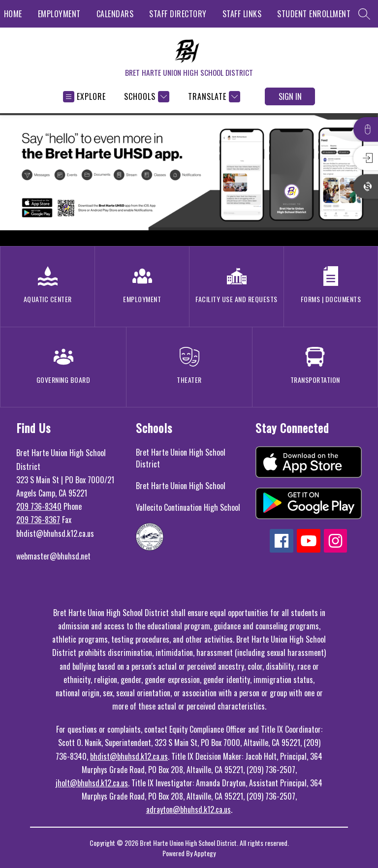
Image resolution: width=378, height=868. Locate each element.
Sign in (290, 96)
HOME (13, 14)
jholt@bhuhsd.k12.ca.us (92, 783)
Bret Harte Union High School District (181, 458)
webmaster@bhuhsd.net (53, 556)
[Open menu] (84, 97)
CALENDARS (115, 14)
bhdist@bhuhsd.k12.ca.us (129, 756)
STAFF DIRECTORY (178, 14)
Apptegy (205, 853)
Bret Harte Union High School (181, 486)
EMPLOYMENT (59, 14)
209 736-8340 (39, 506)
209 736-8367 (38, 520)
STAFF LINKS (242, 14)
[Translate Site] (213, 97)
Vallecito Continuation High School (188, 507)
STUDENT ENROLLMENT (314, 14)
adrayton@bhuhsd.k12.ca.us (189, 809)
